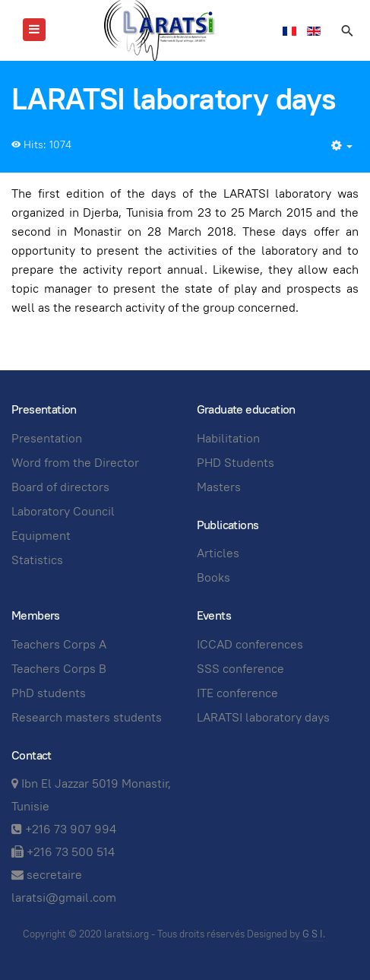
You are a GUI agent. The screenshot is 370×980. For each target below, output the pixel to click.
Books (213, 577)
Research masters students (87, 717)
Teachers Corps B (59, 669)
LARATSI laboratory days (263, 717)
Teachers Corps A (59, 644)
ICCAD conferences (250, 644)
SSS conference (240, 669)
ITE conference (237, 693)
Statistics (37, 560)
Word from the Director (75, 463)
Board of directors (60, 487)
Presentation (47, 438)
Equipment (41, 536)
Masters (219, 487)
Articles (218, 553)
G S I (313, 934)
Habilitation (228, 438)
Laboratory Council (63, 511)
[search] (346, 30)
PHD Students (236, 463)
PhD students (49, 693)
